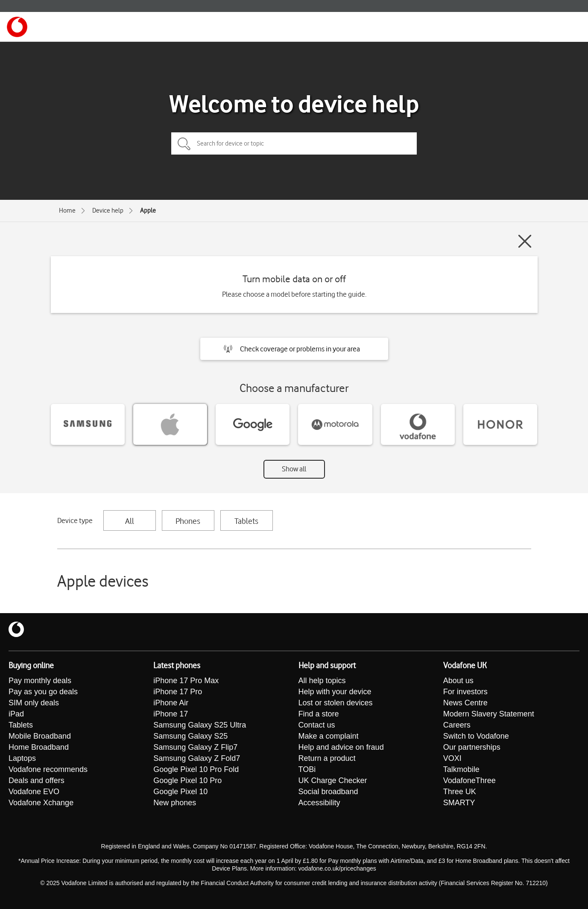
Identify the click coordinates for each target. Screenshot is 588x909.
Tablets (246, 521)
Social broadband (328, 792)
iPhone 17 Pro (178, 692)
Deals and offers (37, 780)
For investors (465, 692)
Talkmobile (461, 769)
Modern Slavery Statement (489, 714)
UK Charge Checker (333, 780)
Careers (457, 725)
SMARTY (459, 803)
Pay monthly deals (40, 681)
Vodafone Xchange (41, 803)
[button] (294, 349)
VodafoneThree (470, 780)
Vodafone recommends (48, 769)
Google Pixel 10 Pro (187, 780)
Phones (188, 521)
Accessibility (319, 803)
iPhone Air (171, 703)
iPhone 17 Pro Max (186, 681)
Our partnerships (472, 747)
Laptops (22, 758)
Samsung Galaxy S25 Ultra (200, 725)
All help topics (322, 681)
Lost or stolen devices (336, 703)
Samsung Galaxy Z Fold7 (197, 758)
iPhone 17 (171, 714)
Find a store (319, 714)
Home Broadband (39, 747)
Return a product (327, 758)
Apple (148, 210)
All (130, 521)
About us (458, 681)
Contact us (317, 725)
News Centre (465, 703)
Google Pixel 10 (180, 792)
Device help (108, 210)
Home (67, 210)
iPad (16, 714)
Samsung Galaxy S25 (190, 736)
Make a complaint (329, 736)
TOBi (307, 769)
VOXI (452, 758)
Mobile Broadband (40, 736)
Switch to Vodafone (476, 736)
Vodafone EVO (34, 792)
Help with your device (335, 692)
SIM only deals (34, 703)
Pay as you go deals (43, 692)
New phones (175, 803)
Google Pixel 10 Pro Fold (196, 769)
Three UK (460, 792)
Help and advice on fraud (341, 747)
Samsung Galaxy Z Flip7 (195, 747)
